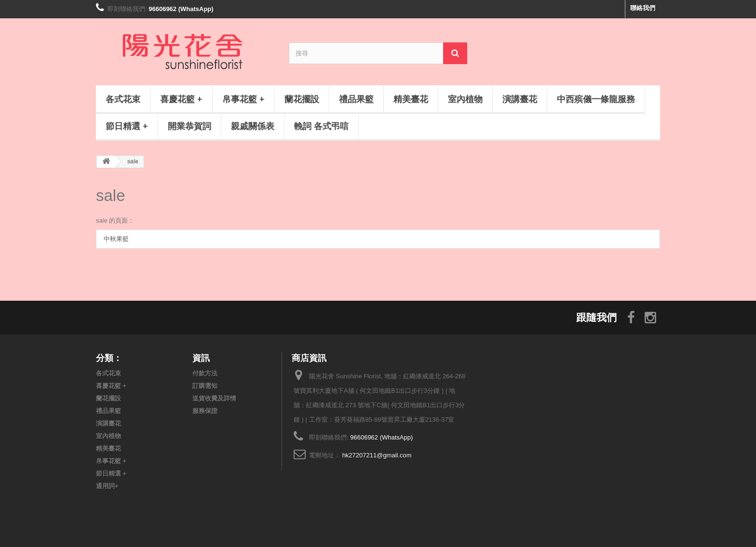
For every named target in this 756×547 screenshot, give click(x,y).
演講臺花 (520, 99)
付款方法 (205, 373)
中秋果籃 (116, 239)
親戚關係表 (253, 126)
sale (111, 195)
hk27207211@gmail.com (377, 455)
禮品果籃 (356, 99)
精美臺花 (411, 99)
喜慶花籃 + (181, 99)
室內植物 (465, 99)
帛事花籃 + (243, 99)
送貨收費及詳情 (214, 398)
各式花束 (123, 99)
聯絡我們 (643, 8)
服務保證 (205, 411)
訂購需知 (205, 386)
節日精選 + (127, 126)
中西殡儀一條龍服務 (596, 99)
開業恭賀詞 (189, 126)
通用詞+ (107, 486)
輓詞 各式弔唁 (321, 126)
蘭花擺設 (302, 99)
